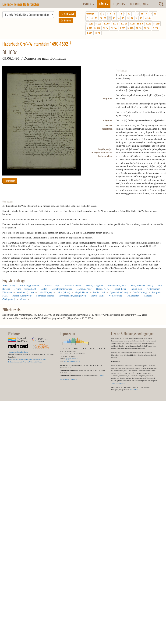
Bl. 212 (148, 24)
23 (114, 18)
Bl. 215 (122, 28)
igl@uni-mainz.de (72, 359)
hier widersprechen (118, 383)
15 (151, 14)
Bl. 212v (156, 24)
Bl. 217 (155, 28)
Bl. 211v (140, 24)
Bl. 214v (114, 28)
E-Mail (101, 375)
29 (141, 18)
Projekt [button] (89, 4)
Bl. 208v (90, 24)
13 (142, 14)
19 (96, 18)
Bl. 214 (106, 28)
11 (133, 14)
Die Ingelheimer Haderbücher (21, 4)
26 (128, 18)
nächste (148, 18)
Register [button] (119, 4)
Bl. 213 (89, 28)
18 (92, 18)
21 (105, 18)
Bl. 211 (132, 24)
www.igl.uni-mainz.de (72, 361)
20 (101, 18)
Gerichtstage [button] (139, 4)
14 (146, 14)
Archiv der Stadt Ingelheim (19, 352)
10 (129, 14)
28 (136, 18)
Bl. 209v (107, 24)
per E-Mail (134, 390)
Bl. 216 (139, 28)
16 (155, 14)
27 (132, 18)
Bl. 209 (98, 24)
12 (138, 14)
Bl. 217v (90, 33)
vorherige (90, 14)
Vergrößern (10, 181)
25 (123, 18)
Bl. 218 (98, 33)
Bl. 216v (147, 28)
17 (87, 18)
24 (118, 18)
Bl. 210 (116, 24)
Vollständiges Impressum (69, 379)
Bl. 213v (97, 28)
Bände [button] (104, 4)
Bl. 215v (131, 28)
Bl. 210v (124, 24)
